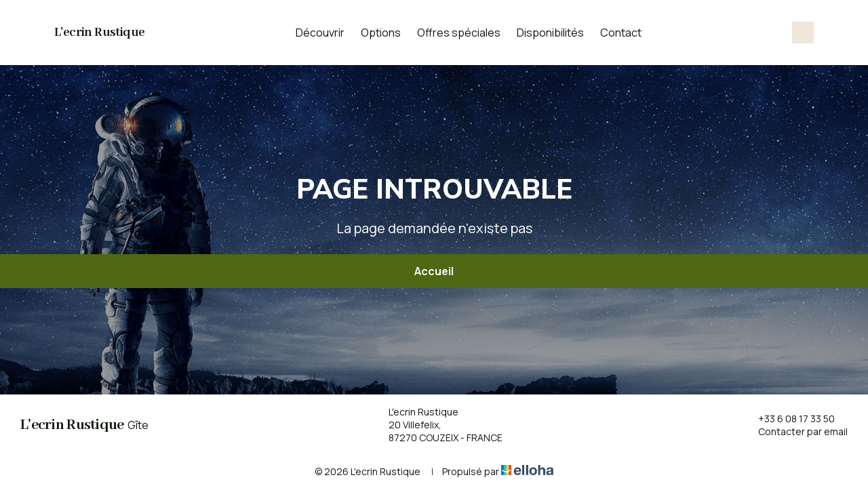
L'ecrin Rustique (99, 33)
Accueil (434, 271)
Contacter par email (795, 431)
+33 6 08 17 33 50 (789, 419)
